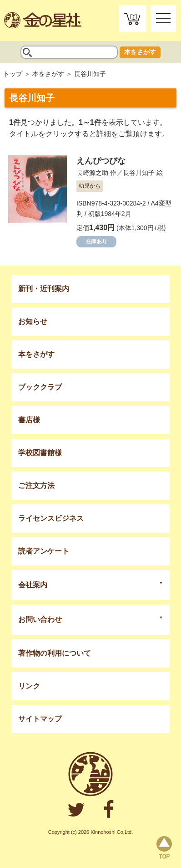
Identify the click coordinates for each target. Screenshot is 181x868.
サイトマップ (40, 719)
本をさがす (140, 52)
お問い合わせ (40, 619)
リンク (29, 686)
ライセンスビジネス (51, 518)
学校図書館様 (40, 453)
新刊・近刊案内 (44, 289)
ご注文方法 (36, 485)
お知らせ (33, 321)
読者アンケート (44, 551)
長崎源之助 (92, 173)
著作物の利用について (55, 653)
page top (164, 847)
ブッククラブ (40, 387)
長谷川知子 (139, 173)
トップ (13, 74)
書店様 (29, 420)
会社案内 (33, 585)
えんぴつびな (101, 161)
